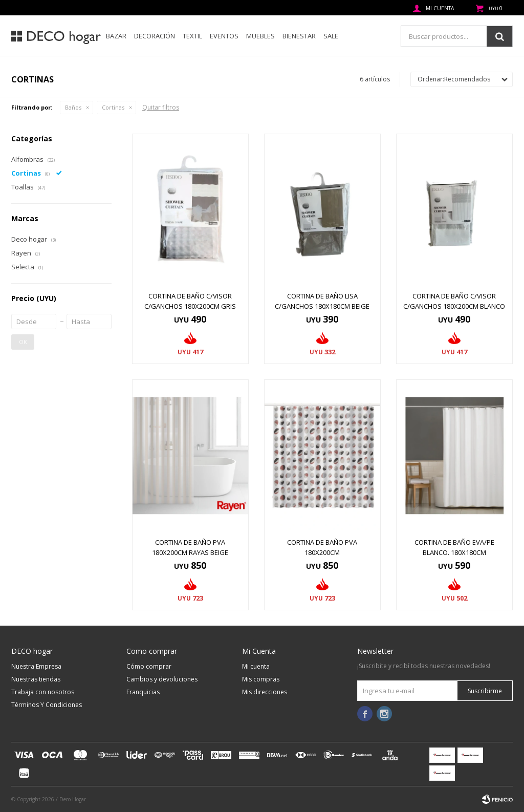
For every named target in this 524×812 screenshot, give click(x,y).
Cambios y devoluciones (162, 679)
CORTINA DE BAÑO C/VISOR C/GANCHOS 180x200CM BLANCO (454, 301)
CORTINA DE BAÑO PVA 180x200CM (322, 547)
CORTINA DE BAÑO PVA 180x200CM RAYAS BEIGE (190, 547)
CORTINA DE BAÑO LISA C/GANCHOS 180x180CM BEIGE (322, 301)
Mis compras (261, 679)
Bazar (116, 36)
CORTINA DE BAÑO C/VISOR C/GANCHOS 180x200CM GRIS (190, 301)
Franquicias (143, 692)
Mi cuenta (256, 666)
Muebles (260, 36)
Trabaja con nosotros (43, 692)
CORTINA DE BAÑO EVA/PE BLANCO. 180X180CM (454, 547)
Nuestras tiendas (36, 679)
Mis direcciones (265, 692)
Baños (73, 107)
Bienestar (299, 36)
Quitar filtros (161, 107)
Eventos (224, 36)
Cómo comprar (149, 666)
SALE (331, 36)
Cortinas (113, 107)
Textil (192, 36)
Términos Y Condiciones (47, 705)
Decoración (155, 36)
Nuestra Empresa (36, 666)
